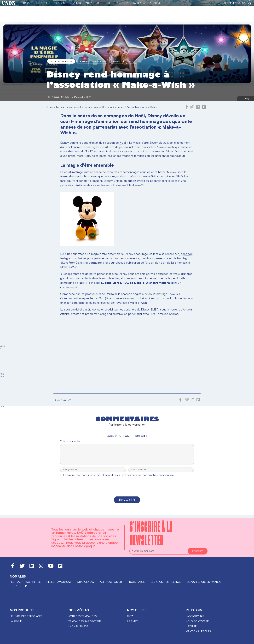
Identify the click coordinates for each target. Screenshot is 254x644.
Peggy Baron (60, 97)
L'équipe (191, 626)
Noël (123, 143)
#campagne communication (92, 61)
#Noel (131, 61)
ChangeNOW (86, 582)
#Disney (117, 61)
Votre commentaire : (72, 441)
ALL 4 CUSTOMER (111, 582)
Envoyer (127, 503)
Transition (75, 3)
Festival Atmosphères (25, 582)
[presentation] (127, 490)
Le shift (132, 621)
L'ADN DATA (139, 3)
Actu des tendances (83, 616)
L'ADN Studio (92, 3)
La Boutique (156, 3)
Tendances (26, 3)
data (130, 616)
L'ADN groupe (195, 616)
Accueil (50, 107)
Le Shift (107, 3)
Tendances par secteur (85, 621)
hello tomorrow (59, 582)
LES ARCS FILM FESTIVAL (166, 582)
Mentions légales (198, 631)
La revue (16, 621)
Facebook (186, 254)
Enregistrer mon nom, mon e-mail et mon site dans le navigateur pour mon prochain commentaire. (119, 478)
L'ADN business (78, 626)
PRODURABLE (136, 582)
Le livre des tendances (26, 616)
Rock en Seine (19, 586)
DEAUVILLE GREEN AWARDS (204, 582)
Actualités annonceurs (61, 61)
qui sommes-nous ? (234, 3)
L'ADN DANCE (122, 3)
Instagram (67, 258)
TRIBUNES (60, 3)
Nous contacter (197, 621)
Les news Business (65, 107)
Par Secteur (43, 3)
